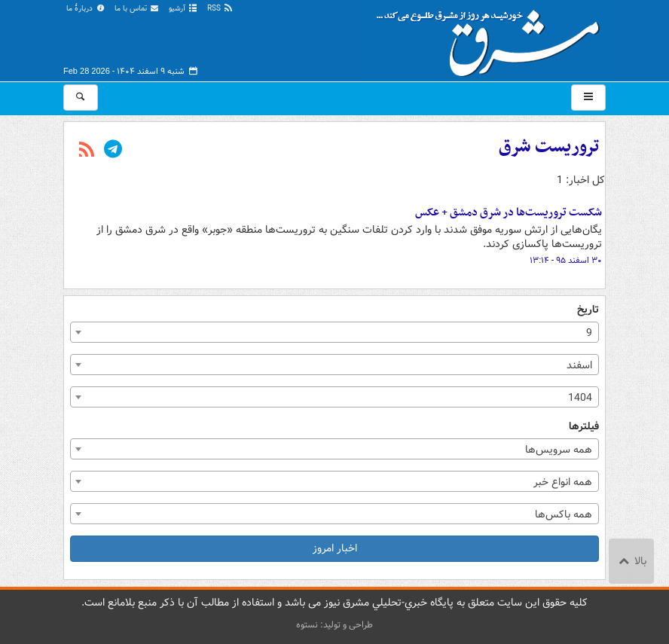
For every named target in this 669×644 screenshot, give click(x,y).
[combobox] (334, 332)
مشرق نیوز (493, 38)
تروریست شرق (549, 147)
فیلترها (584, 427)
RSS (220, 9)
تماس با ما (137, 9)
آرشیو (183, 9)
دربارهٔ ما (86, 9)
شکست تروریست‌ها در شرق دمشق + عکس (509, 212)
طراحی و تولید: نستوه (334, 625)
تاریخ (588, 310)
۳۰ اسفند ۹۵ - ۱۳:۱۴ (566, 261)
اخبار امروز (335, 548)
